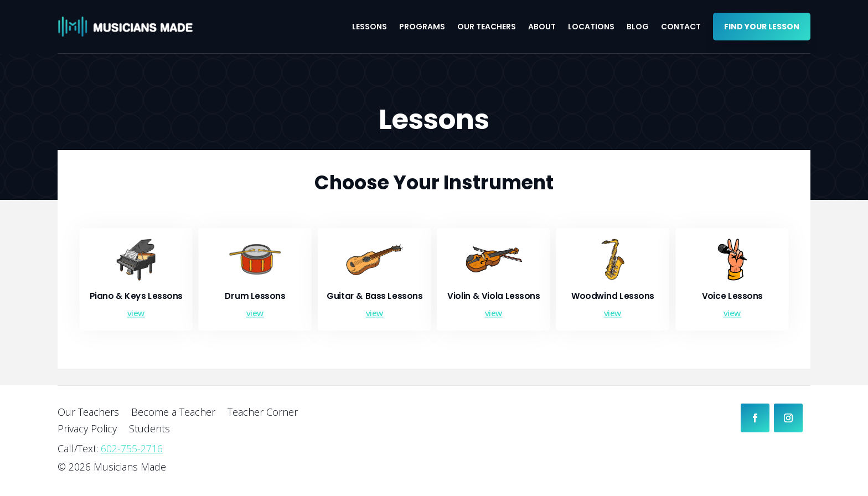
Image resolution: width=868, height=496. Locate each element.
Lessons (370, 27)
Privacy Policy (87, 430)
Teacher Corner (263, 413)
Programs (422, 27)
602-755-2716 (132, 448)
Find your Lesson (762, 27)
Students (149, 430)
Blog (638, 27)
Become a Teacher (173, 413)
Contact (681, 27)
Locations (591, 27)
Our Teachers (487, 27)
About (542, 27)
